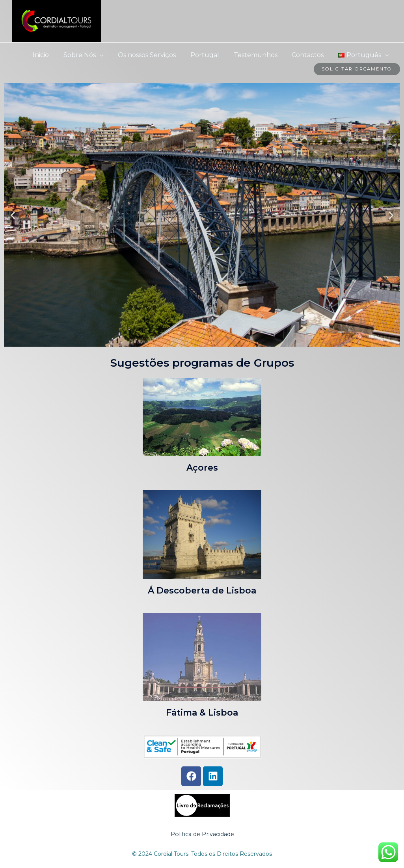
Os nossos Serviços (155, 55)
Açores (202, 468)
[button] (13, 216)
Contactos (310, 55)
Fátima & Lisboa (202, 713)
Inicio (53, 55)
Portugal (211, 55)
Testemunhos (260, 55)
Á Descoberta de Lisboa (202, 591)
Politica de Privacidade (202, 834)
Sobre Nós (89, 55)
